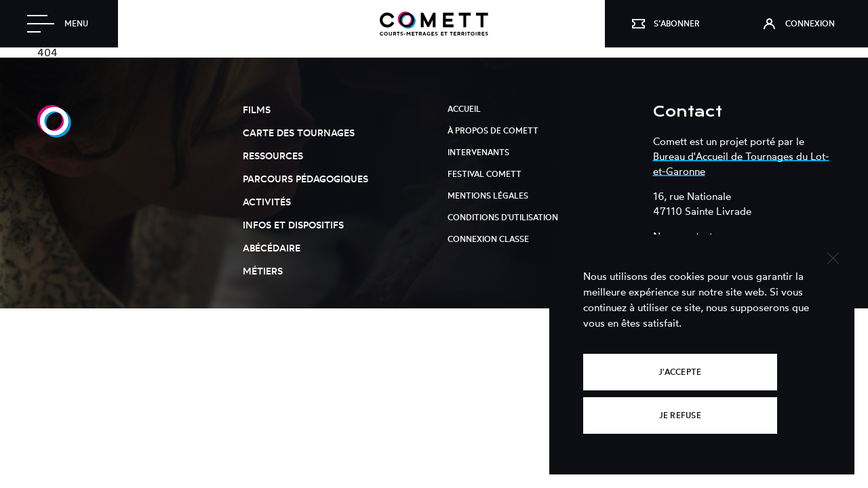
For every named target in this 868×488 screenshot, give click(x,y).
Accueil (464, 109)
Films (257, 109)
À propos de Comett (493, 130)
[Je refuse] (832, 257)
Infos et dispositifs (293, 225)
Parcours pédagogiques (305, 179)
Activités (267, 202)
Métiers (263, 271)
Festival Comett (485, 174)
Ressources (273, 156)
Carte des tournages (299, 133)
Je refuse (680, 415)
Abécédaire (272, 248)
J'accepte (680, 372)
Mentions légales (488, 196)
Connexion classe (488, 239)
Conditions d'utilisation (503, 217)
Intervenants (478, 152)
